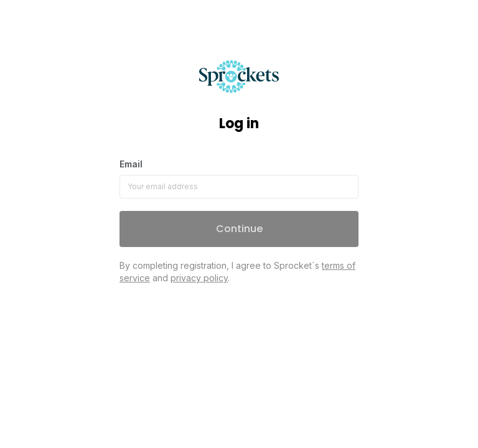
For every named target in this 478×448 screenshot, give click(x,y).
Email (131, 164)
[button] (239, 229)
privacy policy (199, 278)
